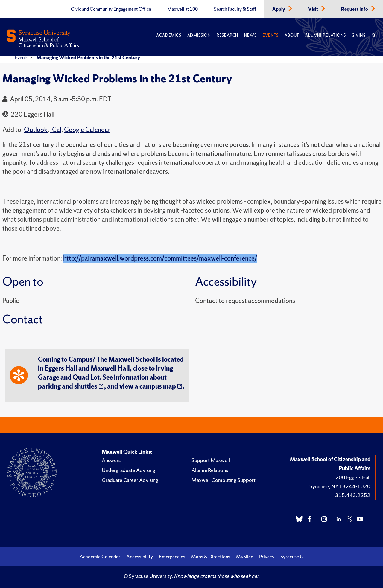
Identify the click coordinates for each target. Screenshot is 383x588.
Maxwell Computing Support (224, 480)
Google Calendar (87, 130)
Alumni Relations (325, 35)
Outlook (36, 130)
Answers (111, 460)
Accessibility (140, 557)
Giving (359, 35)
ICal (56, 130)
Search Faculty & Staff (235, 9)
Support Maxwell (211, 460)
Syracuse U (292, 557)
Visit (314, 9)
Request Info (355, 9)
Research (227, 35)
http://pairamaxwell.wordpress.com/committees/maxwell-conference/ (160, 258)
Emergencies (172, 557)
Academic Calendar (100, 557)
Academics (169, 35)
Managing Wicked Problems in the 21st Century (88, 57)
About (292, 35)
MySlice (245, 557)
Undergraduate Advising (129, 470)
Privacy (267, 557)
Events (270, 35)
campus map (158, 386)
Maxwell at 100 (183, 9)
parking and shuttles (68, 386)
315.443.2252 (353, 495)
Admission (199, 35)
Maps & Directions (211, 557)
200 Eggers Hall (353, 477)
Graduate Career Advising (130, 480)
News (250, 35)
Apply (279, 9)
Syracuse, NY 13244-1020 (340, 486)
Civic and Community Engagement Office (111, 9)
